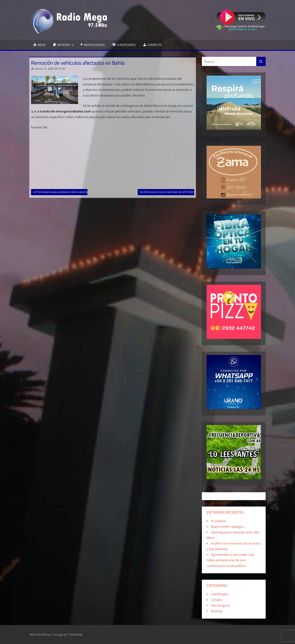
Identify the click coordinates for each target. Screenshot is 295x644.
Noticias (217, 611)
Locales (217, 600)
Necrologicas (220, 605)
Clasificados (220, 594)
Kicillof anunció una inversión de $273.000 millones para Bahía (180, 192)
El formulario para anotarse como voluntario (63, 192)
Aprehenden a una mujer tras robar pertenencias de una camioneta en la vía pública (230, 560)
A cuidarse (219, 521)
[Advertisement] (113, 161)
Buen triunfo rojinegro (227, 527)
